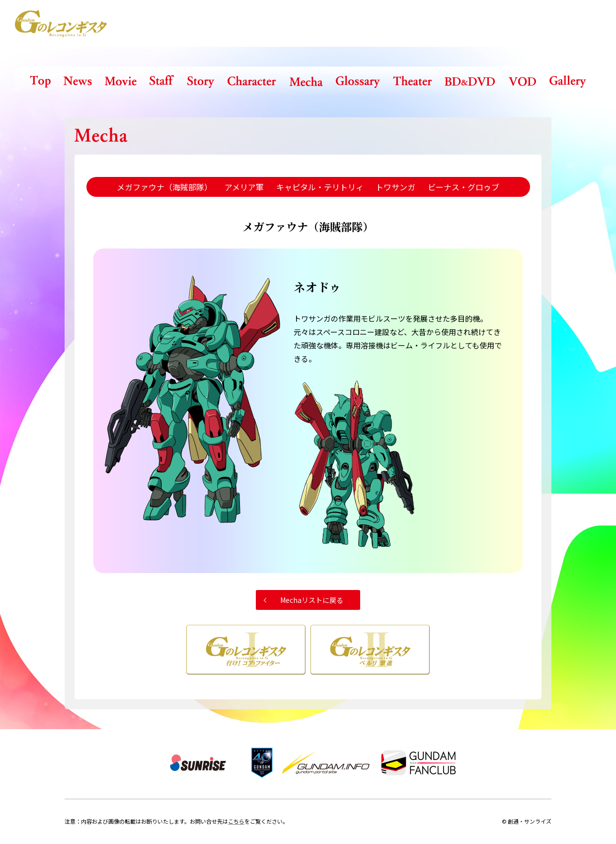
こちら (236, 821)
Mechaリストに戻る (312, 600)
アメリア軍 (244, 187)
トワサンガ (395, 187)
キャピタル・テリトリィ (320, 187)
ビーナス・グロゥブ (463, 187)
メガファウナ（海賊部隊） (164, 187)
